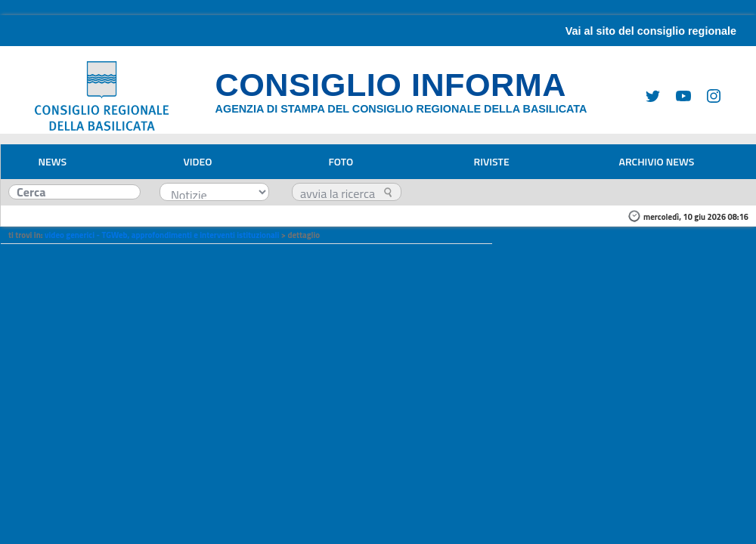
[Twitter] (647, 95)
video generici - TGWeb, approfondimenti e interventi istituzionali (162, 235)
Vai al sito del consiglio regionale (651, 31)
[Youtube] (677, 95)
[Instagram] (708, 95)
